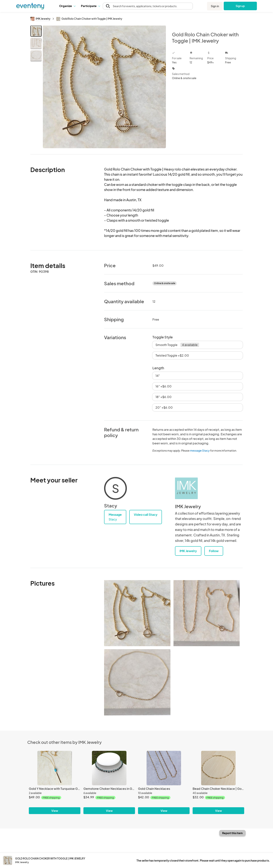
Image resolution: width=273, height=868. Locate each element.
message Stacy (200, 450)
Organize (67, 6)
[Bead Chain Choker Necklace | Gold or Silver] (218, 768)
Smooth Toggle (177, 345)
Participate (90, 6)
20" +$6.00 (164, 407)
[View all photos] (104, 87)
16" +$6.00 (164, 386)
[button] (67, 6)
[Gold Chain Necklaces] (164, 768)
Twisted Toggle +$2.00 (172, 355)
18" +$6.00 (164, 397)
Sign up (240, 6)
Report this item (232, 833)
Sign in (215, 6)
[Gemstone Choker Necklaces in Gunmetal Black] (109, 768)
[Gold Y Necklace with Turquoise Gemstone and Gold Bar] (55, 768)
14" (158, 376)
